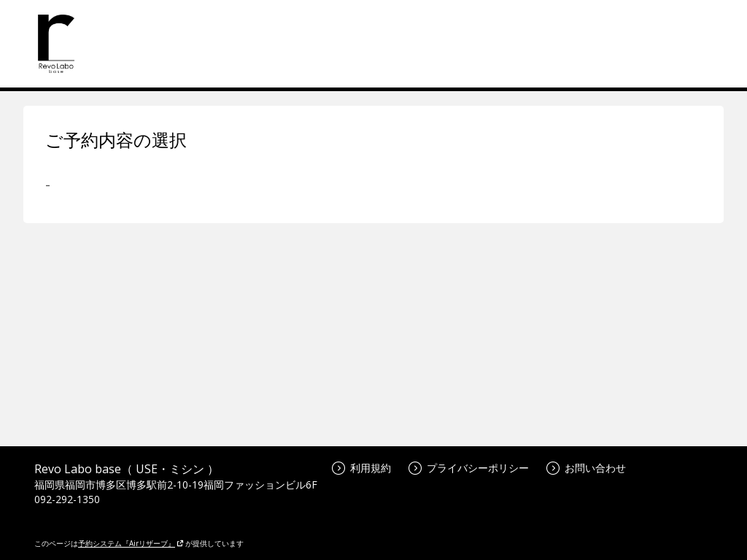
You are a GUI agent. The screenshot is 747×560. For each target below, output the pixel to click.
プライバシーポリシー (469, 468)
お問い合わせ (586, 468)
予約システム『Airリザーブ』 (131, 543)
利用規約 (361, 468)
